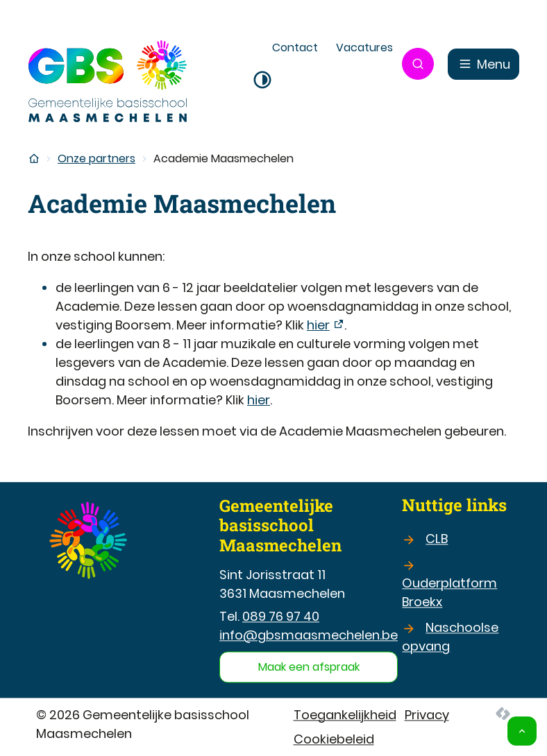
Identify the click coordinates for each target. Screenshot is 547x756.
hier (318, 325)
